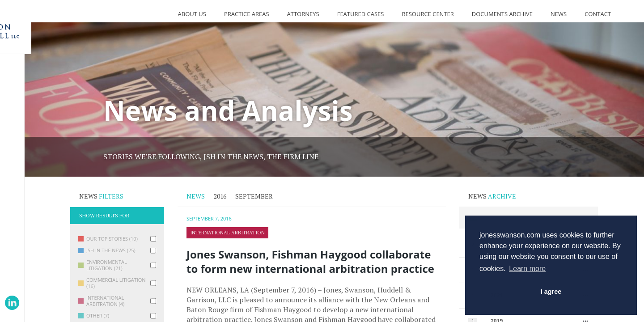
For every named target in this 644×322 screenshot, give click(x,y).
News (559, 14)
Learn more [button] (527, 269)
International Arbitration (227, 233)
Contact (598, 14)
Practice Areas (247, 14)
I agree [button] (551, 292)
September (254, 196)
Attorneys (303, 14)
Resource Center (428, 14)
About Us (192, 14)
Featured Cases (361, 14)
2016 (220, 196)
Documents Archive (502, 14)
